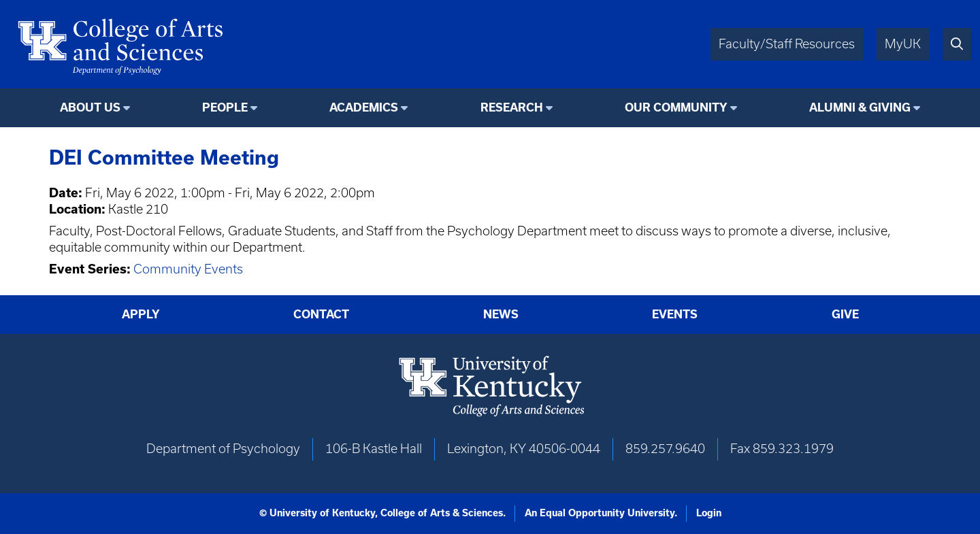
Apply (141, 314)
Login (709, 513)
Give (845, 314)
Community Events (188, 269)
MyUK (903, 44)
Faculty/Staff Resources (787, 44)
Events (675, 314)
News (501, 314)
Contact (321, 314)
